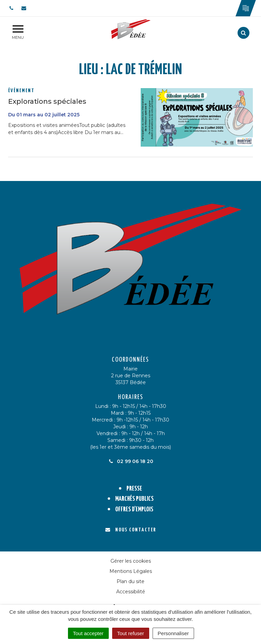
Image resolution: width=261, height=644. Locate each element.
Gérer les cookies (131, 561)
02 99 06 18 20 (130, 461)
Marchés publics (134, 499)
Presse (134, 489)
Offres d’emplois (134, 509)
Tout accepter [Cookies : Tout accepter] (88, 633)
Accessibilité (131, 592)
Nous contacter (131, 530)
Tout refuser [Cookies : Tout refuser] (131, 633)
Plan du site (130, 581)
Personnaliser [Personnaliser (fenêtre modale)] (173, 633)
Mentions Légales (131, 571)
